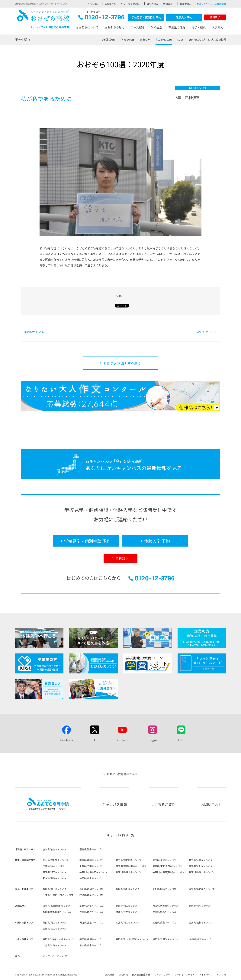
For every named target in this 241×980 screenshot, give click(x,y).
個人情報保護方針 (141, 974)
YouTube (122, 740)
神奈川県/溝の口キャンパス (93, 872)
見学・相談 (199, 27)
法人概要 (110, 974)
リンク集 (221, 974)
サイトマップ (206, 974)
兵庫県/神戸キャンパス (128, 912)
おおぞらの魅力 (115, 27)
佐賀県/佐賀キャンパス (201, 939)
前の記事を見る (34, 332)
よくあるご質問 (163, 804)
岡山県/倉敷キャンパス (91, 922)
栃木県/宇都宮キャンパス (56, 860)
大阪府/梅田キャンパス (128, 906)
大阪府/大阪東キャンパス (165, 906)
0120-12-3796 (101, 18)
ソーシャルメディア (185, 974)
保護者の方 (186, 4)
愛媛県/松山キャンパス (55, 928)
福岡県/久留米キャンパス (166, 939)
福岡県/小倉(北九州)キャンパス (59, 939)
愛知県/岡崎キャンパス (164, 889)
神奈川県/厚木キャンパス (202, 872)
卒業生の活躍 (177, 27)
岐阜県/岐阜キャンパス (91, 895)
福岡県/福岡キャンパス (91, 939)
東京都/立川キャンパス (201, 866)
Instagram (152, 740)
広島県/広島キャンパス (164, 922)
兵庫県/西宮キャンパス (91, 912)
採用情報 (123, 974)
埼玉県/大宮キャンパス (201, 860)
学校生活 (156, 27)
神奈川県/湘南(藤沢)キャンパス (168, 872)
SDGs (180, 39)
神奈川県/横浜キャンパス (129, 872)
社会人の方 (153, 4)
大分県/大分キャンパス (55, 945)
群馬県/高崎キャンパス (91, 860)
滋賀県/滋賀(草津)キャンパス (58, 906)
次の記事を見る (207, 332)
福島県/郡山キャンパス (91, 849)
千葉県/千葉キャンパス (91, 866)
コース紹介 (138, 27)
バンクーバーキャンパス (55, 956)
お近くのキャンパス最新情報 (211, 4)
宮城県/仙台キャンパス (55, 849)
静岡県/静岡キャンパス (91, 889)
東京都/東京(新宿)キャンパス (167, 866)
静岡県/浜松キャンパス (128, 889)
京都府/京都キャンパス (91, 906)
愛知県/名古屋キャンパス (202, 889)
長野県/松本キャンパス (91, 878)
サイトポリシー (162, 974)
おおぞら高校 (43, 19)
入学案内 (217, 27)
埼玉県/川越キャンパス (164, 860)
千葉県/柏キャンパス (54, 866)
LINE (181, 740)
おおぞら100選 (164, 39)
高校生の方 (110, 4)
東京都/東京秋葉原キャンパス (131, 866)
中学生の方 (94, 4)
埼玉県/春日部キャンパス (129, 860)
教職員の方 (169, 4)
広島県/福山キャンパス (128, 922)
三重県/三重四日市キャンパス (58, 895)
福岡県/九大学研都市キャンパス (132, 939)
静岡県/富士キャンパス (55, 889)
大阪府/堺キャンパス (200, 906)
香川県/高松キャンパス (201, 922)
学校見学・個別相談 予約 (146, 17)
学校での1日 (128, 39)
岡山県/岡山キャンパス (55, 922)
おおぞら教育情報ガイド (122, 774)
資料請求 (215, 17)
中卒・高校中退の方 (131, 4)
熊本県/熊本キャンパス (91, 945)
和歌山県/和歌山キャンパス (57, 912)
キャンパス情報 (115, 804)
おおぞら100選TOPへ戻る (122, 363)
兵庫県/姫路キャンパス (164, 912)
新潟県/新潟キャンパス (55, 878)
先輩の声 (145, 39)
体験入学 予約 (184, 17)
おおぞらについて (87, 27)
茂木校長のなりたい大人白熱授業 (208, 39)
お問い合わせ (211, 804)
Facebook (66, 740)
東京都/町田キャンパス (55, 872)
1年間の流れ (108, 39)
